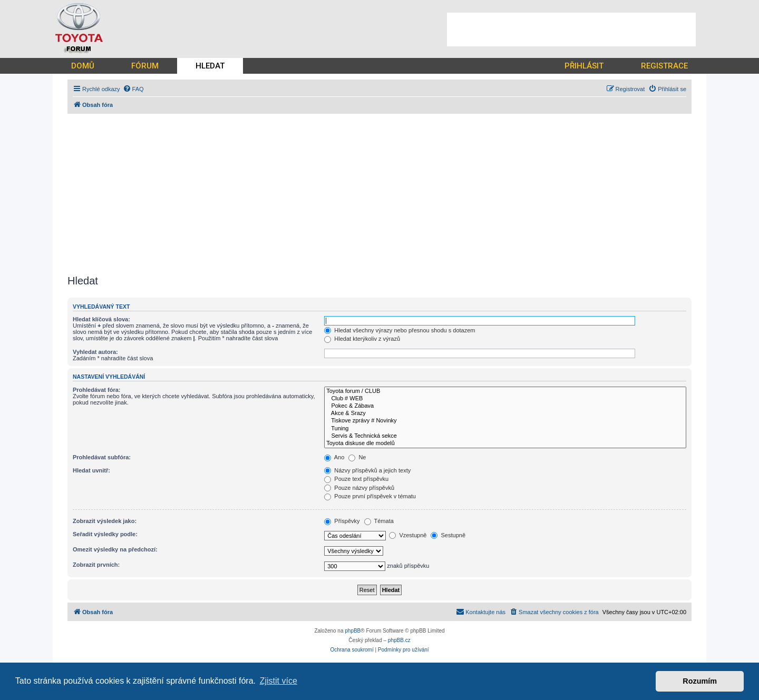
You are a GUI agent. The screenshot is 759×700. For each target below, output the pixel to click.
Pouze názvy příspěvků (359, 488)
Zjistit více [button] (279, 681)
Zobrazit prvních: (96, 565)
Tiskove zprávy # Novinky (505, 421)
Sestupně (448, 535)
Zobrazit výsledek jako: (105, 521)
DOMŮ (83, 66)
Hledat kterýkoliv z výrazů (362, 339)
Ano (334, 457)
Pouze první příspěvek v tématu (370, 496)
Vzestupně (408, 535)
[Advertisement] (571, 29)
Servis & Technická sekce (505, 436)
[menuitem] (133, 89)
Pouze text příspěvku (356, 479)
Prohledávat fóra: (96, 390)
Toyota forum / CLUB (505, 391)
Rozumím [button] (700, 681)
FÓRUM (145, 66)
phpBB (353, 631)
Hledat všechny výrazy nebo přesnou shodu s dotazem (400, 330)
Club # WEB (505, 399)
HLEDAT (210, 66)
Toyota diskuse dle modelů (505, 443)
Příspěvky (342, 521)
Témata (379, 521)
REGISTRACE (664, 66)
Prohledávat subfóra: (102, 457)
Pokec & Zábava (505, 406)
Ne (357, 457)
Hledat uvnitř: (91, 470)
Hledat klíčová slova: (101, 319)
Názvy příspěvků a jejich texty (367, 470)
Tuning (505, 429)
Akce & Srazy (505, 413)
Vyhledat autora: (95, 352)
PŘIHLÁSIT (584, 66)
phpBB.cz (399, 640)
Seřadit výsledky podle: (105, 534)
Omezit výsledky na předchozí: (115, 549)
